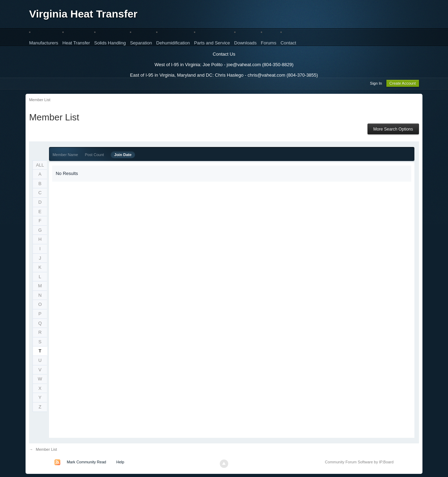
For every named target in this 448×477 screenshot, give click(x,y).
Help (120, 463)
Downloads (245, 43)
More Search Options (393, 130)
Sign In (376, 84)
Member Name (65, 156)
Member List (46, 450)
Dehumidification (173, 43)
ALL (40, 166)
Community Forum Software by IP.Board (359, 463)
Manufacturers (44, 43)
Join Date (123, 156)
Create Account (403, 84)
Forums (268, 43)
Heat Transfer (76, 43)
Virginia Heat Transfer (83, 14)
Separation (141, 43)
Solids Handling (110, 43)
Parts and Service (212, 43)
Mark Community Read (86, 463)
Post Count (94, 156)
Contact (288, 43)
